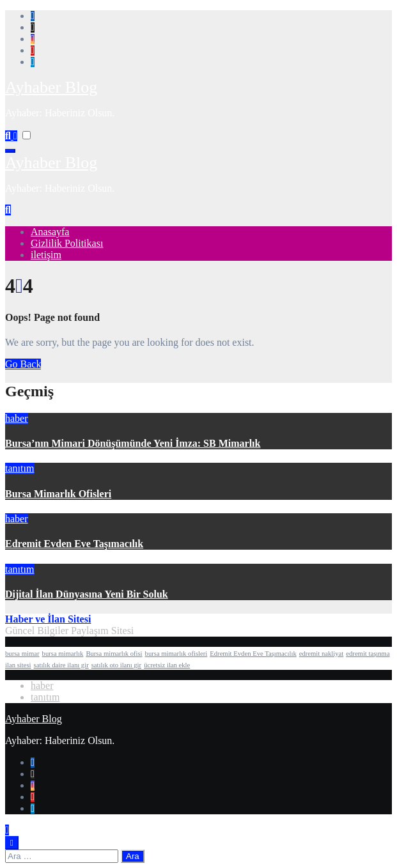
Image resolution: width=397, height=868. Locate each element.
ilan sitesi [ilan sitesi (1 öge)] (18, 665)
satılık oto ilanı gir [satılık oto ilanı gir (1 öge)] (116, 665)
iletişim (46, 255)
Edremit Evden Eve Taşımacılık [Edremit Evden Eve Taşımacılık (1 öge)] (253, 654)
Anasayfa (50, 232)
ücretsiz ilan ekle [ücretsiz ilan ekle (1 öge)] (167, 665)
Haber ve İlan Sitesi (48, 619)
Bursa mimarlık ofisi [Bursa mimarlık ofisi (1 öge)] (114, 654)
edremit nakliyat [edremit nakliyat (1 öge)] (322, 654)
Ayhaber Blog (51, 87)
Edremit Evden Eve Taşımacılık (74, 544)
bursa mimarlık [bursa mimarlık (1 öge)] (63, 654)
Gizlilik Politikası (67, 243)
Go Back (23, 364)
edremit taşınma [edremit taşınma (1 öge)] (368, 654)
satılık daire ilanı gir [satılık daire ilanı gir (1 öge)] (61, 665)
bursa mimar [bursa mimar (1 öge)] (22, 654)
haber (17, 418)
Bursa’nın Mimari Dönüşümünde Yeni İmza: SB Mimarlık (133, 443)
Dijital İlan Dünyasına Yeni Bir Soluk (87, 594)
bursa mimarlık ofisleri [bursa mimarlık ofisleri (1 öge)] (176, 654)
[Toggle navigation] (10, 151)
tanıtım (19, 468)
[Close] (12, 843)
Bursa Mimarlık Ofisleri (58, 494)
